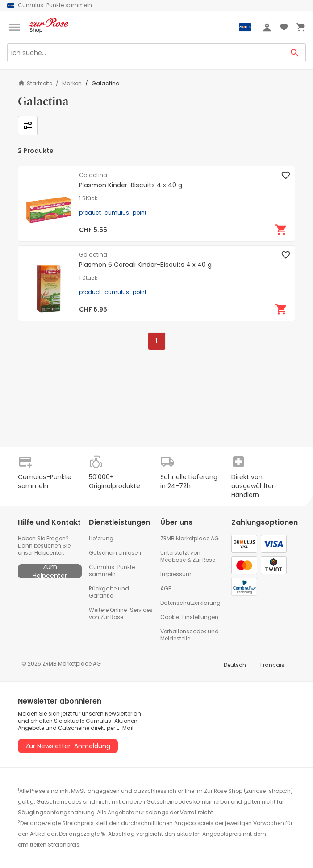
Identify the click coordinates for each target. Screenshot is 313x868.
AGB (166, 588)
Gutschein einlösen (115, 553)
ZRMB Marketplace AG (190, 538)
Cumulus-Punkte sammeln (112, 571)
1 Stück (88, 198)
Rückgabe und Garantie (109, 592)
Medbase (173, 560)
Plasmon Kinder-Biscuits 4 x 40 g (131, 185)
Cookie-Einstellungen (189, 617)
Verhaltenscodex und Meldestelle (190, 635)
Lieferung (101, 538)
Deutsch (235, 665)
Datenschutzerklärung (190, 603)
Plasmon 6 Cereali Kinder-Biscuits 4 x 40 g (145, 265)
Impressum (176, 574)
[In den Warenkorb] (281, 230)
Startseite (35, 83)
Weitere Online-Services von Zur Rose (121, 613)
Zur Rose (204, 560)
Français (272, 665)
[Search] (146, 53)
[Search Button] (295, 53)
